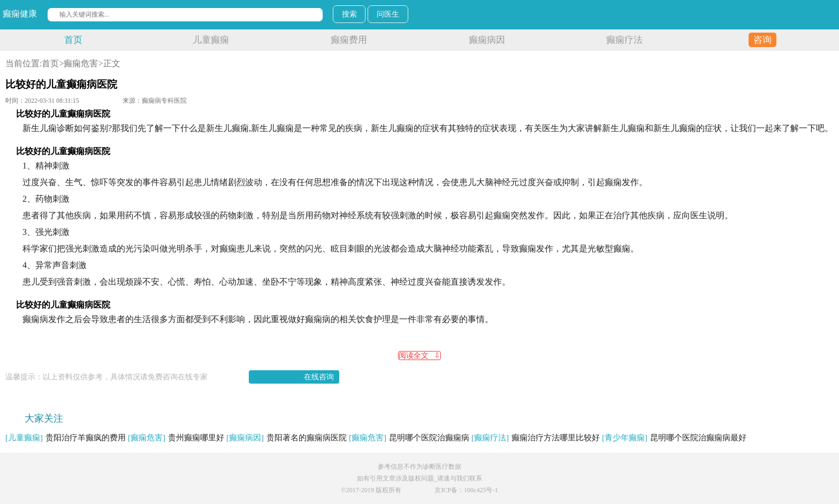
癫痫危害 (81, 63)
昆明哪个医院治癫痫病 (409, 438)
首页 (73, 40)
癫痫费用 (349, 40)
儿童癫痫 (211, 40)
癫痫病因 (487, 40)
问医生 (388, 14)
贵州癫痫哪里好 (176, 438)
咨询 (762, 40)
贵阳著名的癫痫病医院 (287, 438)
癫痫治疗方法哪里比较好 (536, 438)
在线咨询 (319, 377)
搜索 (349, 14)
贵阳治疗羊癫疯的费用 (66, 438)
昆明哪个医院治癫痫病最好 (674, 438)
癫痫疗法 (624, 40)
